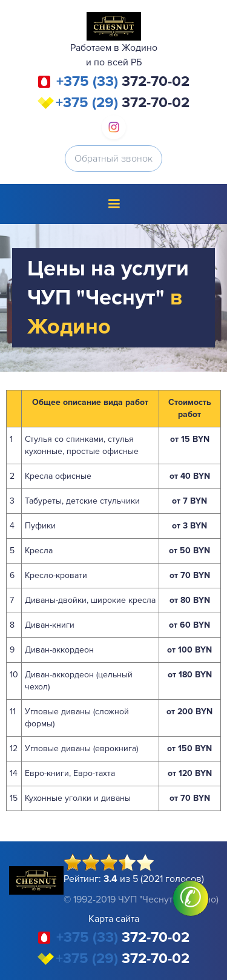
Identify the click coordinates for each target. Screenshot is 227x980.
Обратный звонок (113, 159)
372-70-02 (123, 82)
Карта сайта (114, 919)
